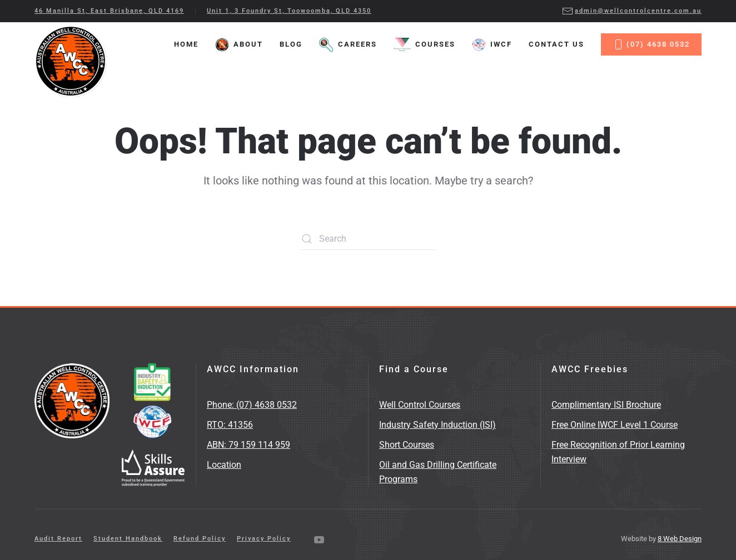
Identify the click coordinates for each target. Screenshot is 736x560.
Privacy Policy (264, 539)
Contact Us (556, 44)
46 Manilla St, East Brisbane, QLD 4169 (109, 11)
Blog (291, 44)
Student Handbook (128, 539)
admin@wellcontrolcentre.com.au (632, 11)
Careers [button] (348, 45)
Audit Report (58, 539)
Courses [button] (424, 45)
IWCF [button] (492, 45)
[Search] (368, 239)
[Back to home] (71, 61)
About (239, 45)
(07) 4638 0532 (651, 44)
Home (186, 44)
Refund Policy (200, 539)
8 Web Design (680, 539)
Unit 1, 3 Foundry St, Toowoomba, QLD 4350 (289, 11)
